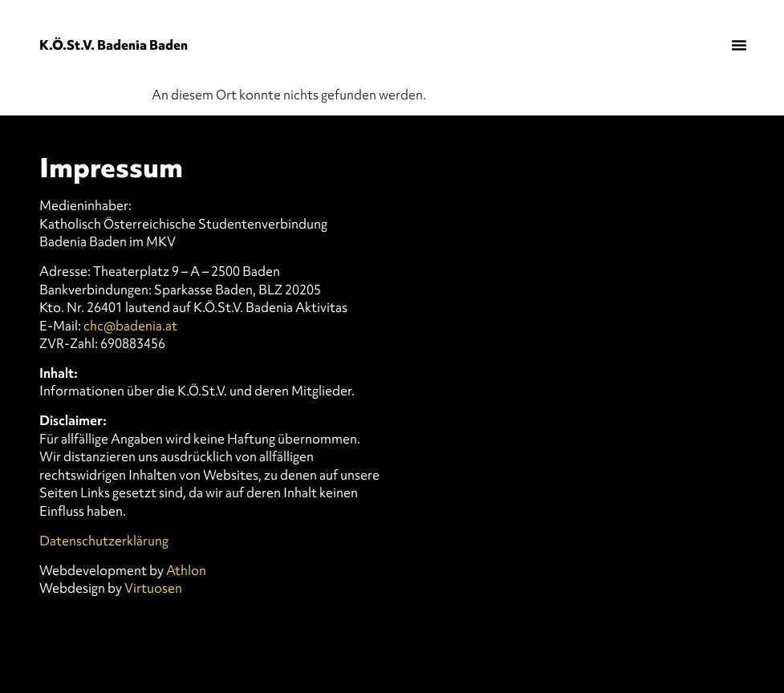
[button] (739, 45)
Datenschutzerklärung (104, 541)
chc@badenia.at (130, 326)
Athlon (186, 570)
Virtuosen (153, 588)
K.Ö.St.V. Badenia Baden (114, 45)
